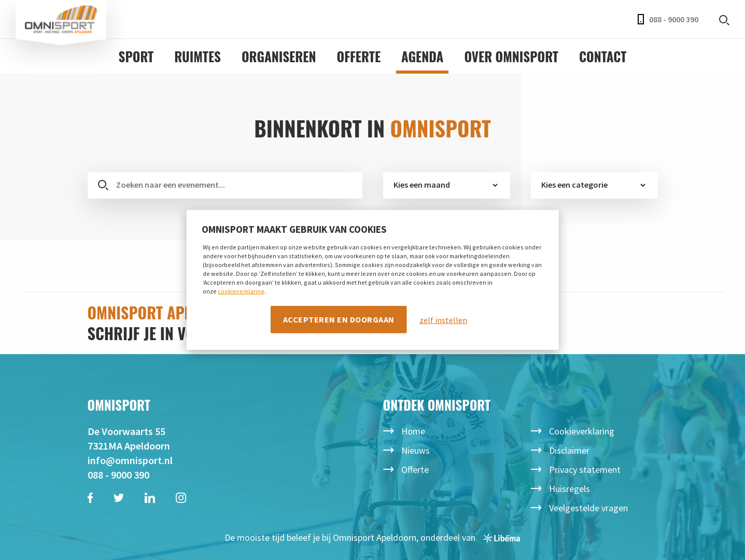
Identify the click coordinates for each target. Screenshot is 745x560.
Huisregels (570, 489)
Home (413, 431)
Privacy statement (585, 470)
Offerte (359, 56)
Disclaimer (569, 450)
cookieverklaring (241, 291)
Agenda (422, 56)
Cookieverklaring (582, 431)
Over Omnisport (511, 56)
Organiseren (279, 56)
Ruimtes (198, 56)
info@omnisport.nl (130, 460)
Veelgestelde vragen (588, 508)
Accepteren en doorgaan (339, 319)
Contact (603, 56)
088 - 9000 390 (668, 19)
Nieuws (416, 450)
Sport (136, 56)
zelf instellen (443, 319)
